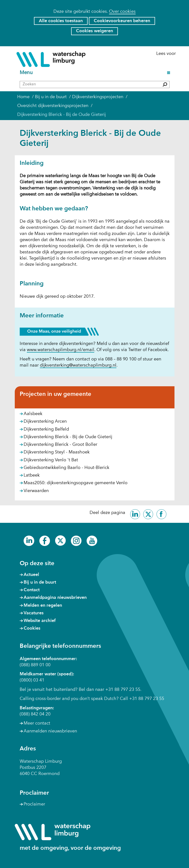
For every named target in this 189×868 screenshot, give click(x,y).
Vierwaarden (36, 491)
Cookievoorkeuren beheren (122, 21)
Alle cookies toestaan (61, 21)
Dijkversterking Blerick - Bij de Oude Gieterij (68, 437)
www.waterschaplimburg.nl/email (61, 350)
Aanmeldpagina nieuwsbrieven (55, 598)
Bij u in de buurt (40, 582)
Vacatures (34, 613)
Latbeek (32, 475)
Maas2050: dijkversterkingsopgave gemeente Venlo (76, 483)
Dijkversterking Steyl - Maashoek (57, 452)
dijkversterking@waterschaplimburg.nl (78, 365)
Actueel (31, 575)
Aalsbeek (33, 414)
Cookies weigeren (94, 31)
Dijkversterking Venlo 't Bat (51, 460)
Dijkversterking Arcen (45, 421)
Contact (32, 590)
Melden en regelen (43, 605)
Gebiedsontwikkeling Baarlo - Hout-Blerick (66, 468)
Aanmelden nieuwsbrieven (50, 731)
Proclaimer (34, 804)
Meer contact (37, 723)
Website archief (40, 621)
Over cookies (122, 12)
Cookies (32, 628)
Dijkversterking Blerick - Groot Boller (60, 445)
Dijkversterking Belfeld (46, 429)
